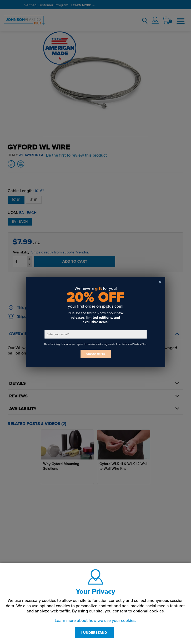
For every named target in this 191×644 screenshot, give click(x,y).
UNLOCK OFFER (95, 354)
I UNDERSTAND (94, 633)
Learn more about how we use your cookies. (95, 621)
